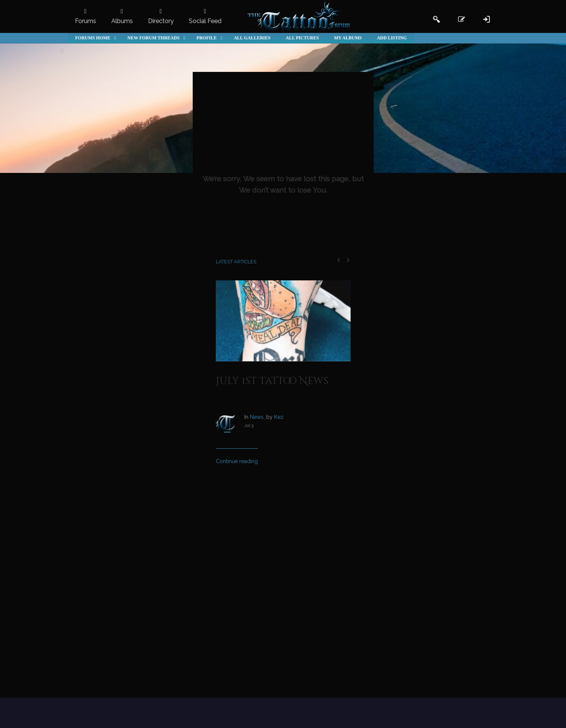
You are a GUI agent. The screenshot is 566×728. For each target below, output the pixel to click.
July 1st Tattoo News (272, 381)
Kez (279, 417)
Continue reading (237, 461)
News (257, 417)
